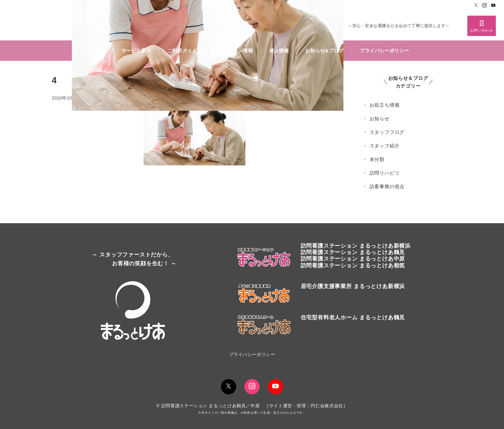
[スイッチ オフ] (482, 26)
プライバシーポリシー (252, 354)
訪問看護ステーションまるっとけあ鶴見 (353, 252)
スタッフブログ (387, 132)
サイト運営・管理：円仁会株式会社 (306, 406)
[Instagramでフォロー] (485, 6)
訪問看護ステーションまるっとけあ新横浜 (356, 246)
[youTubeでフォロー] (275, 387)
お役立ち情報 (385, 105)
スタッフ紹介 (385, 146)
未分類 (377, 159)
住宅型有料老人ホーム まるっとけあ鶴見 (353, 317)
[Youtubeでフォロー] (493, 6)
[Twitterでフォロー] (476, 6)
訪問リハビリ (385, 173)
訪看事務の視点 (387, 186)
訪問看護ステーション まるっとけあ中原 (353, 259)
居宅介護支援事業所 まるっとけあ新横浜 (353, 286)
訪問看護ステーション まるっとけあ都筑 (353, 265)
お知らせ (380, 119)
